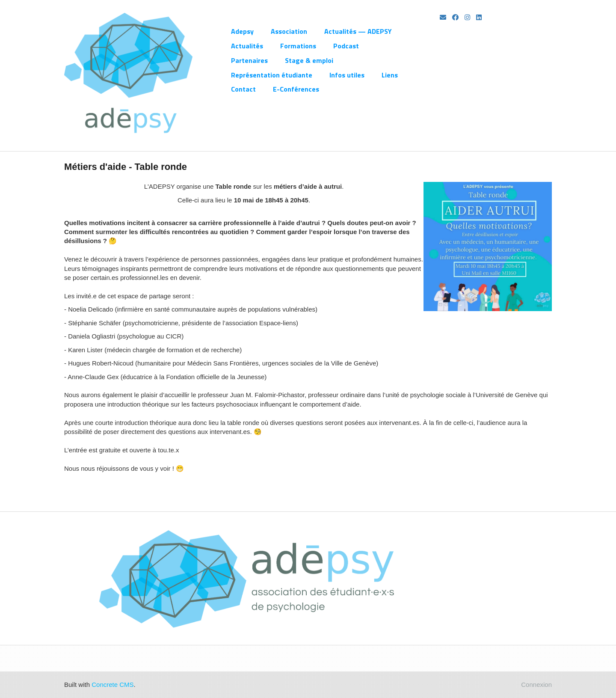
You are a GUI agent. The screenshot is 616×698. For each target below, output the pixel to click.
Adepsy (242, 31)
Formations (298, 46)
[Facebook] (455, 17)
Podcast (346, 46)
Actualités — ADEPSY (358, 31)
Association (289, 31)
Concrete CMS (113, 685)
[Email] (443, 17)
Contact (243, 89)
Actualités (247, 46)
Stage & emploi (309, 60)
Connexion (536, 685)
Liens (390, 75)
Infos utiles (347, 75)
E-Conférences (296, 89)
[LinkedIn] (479, 17)
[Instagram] (467, 17)
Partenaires (249, 60)
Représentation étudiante (272, 75)
